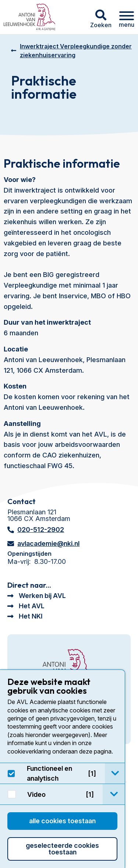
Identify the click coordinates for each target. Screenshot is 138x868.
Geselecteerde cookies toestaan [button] (62, 849)
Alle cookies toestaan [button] (62, 821)
